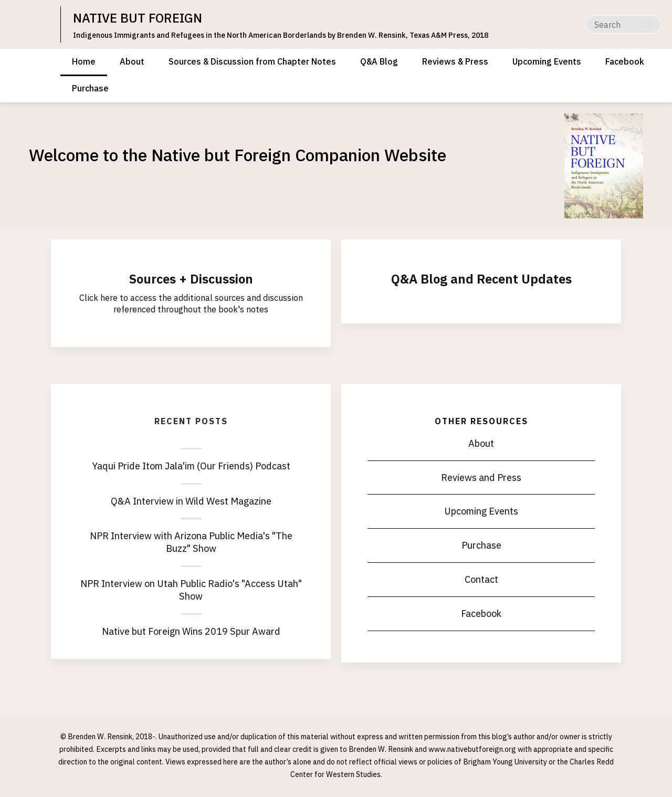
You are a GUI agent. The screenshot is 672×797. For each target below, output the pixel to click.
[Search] (624, 24)
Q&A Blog (379, 61)
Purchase (90, 88)
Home (84, 61)
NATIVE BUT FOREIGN (138, 18)
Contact (481, 579)
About (132, 61)
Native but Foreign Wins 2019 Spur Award (191, 631)
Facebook (625, 61)
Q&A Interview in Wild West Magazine (191, 501)
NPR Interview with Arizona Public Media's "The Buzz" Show (191, 542)
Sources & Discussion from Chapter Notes (252, 61)
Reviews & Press (455, 61)
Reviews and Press (481, 478)
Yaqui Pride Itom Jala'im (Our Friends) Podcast (191, 466)
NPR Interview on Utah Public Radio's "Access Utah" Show (191, 590)
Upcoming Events (547, 61)
